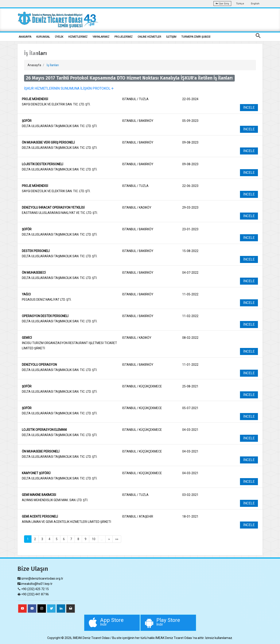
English (255, 4)
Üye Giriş (222, 4)
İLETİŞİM (171, 37)
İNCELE (249, 107)
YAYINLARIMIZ (101, 37)
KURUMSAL (43, 37)
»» (117, 539)
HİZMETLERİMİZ (78, 37)
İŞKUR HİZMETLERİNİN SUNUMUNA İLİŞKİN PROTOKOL (69, 88)
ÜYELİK (59, 37)
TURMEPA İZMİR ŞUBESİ (196, 37)
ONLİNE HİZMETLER (149, 37)
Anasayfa (34, 65)
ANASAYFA (25, 37)
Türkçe (240, 4)
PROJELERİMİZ (123, 37)
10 (94, 539)
